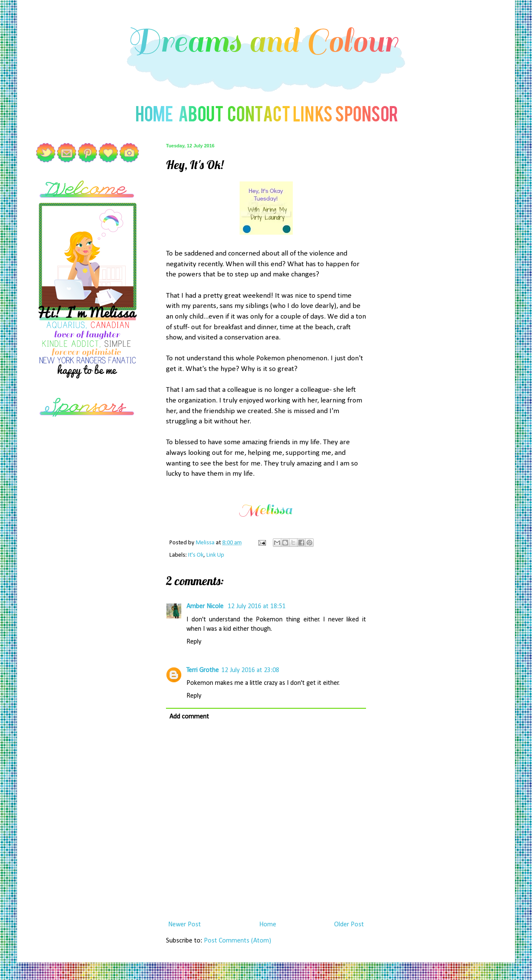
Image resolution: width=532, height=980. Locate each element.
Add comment (189, 717)
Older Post (349, 925)
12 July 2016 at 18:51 (257, 606)
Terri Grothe (203, 670)
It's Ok (196, 555)
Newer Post (184, 925)
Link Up (215, 555)
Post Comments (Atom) (237, 941)
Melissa (206, 543)
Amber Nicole (206, 606)
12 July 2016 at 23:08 (250, 670)
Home (268, 925)
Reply (194, 642)
